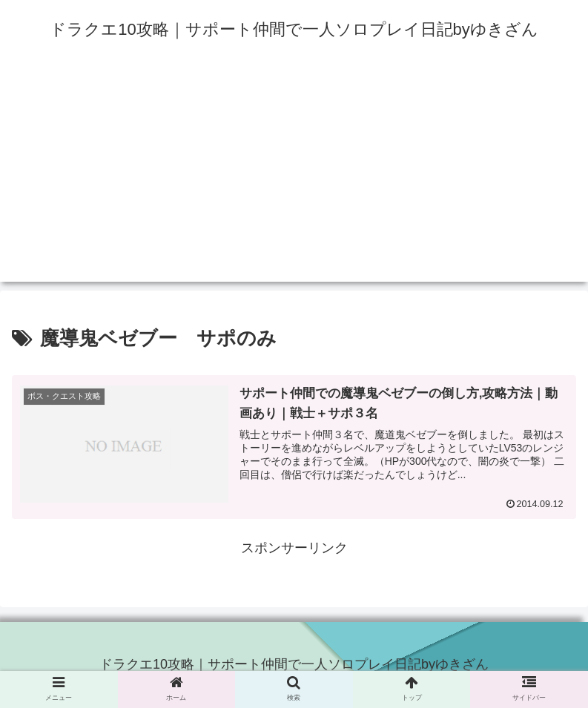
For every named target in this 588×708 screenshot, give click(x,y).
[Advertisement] (294, 178)
